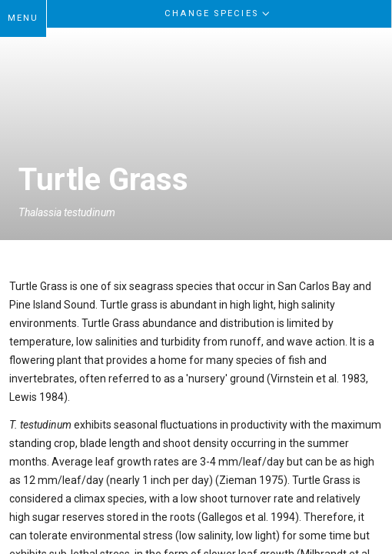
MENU (23, 18)
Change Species (219, 13)
